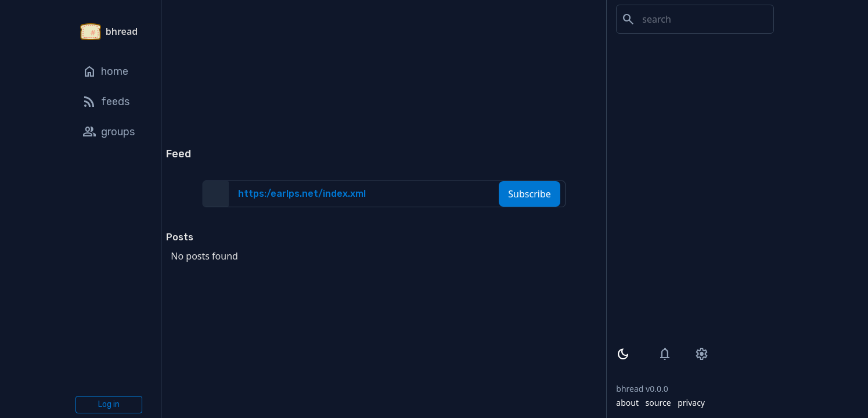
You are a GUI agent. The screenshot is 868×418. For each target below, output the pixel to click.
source (658, 403)
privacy (691, 403)
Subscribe (529, 194)
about (627, 403)
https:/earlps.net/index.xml (302, 194)
